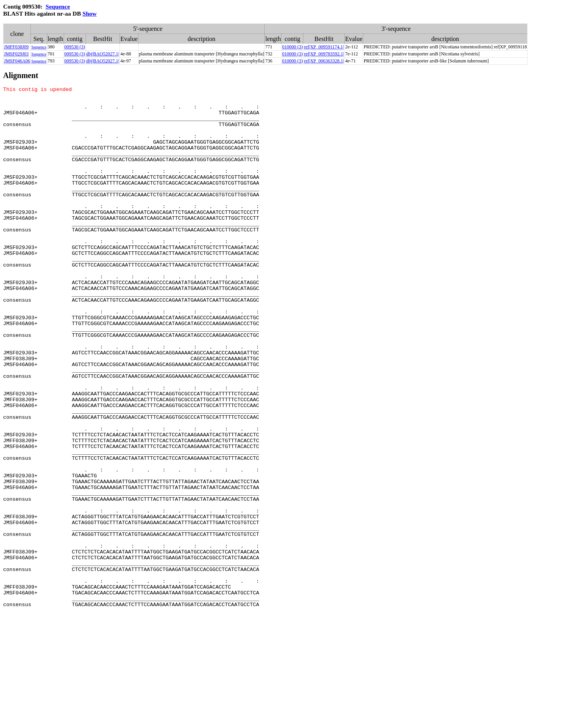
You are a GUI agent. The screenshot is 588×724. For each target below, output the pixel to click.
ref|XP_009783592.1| (324, 54)
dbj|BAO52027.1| (103, 54)
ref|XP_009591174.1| (324, 47)
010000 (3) (292, 47)
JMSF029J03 (16, 54)
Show (89, 13)
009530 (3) (75, 47)
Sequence (58, 6)
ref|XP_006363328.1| (324, 61)
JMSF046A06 (17, 61)
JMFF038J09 (16, 47)
